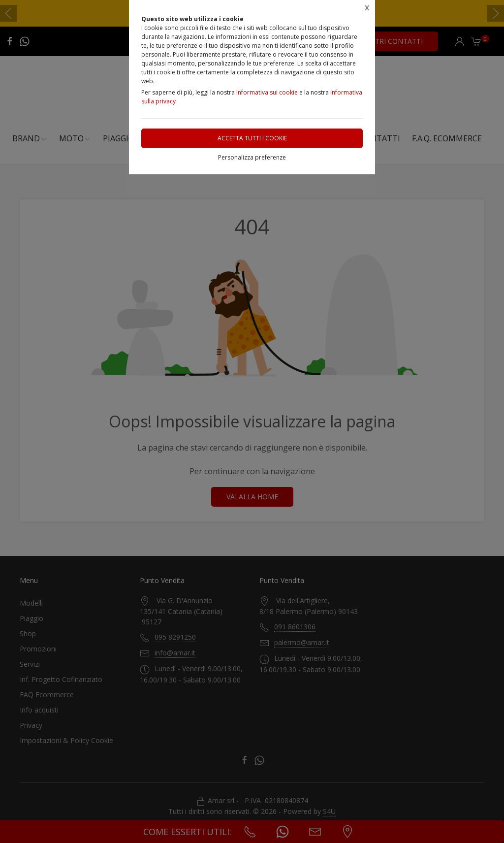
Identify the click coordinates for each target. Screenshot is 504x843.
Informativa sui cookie (267, 92)
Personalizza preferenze (252, 157)
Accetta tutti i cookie (252, 138)
